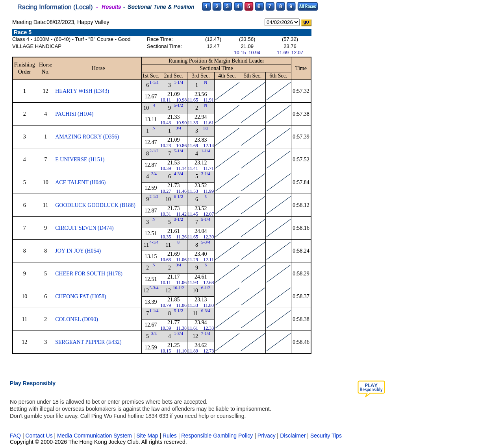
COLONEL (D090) (77, 319)
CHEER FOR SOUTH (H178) (89, 274)
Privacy (267, 436)
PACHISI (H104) (74, 114)
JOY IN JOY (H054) (78, 251)
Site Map (147, 436)
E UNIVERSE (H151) (80, 160)
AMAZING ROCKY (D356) (87, 137)
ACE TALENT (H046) (80, 182)
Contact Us (39, 436)
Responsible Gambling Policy (217, 436)
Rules (170, 436)
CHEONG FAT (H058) (81, 296)
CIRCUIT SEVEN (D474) (84, 228)
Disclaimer (293, 436)
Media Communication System (94, 436)
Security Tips (326, 436)
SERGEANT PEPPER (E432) (88, 342)
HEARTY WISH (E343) (82, 91)
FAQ (15, 436)
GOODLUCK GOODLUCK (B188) (95, 205)
